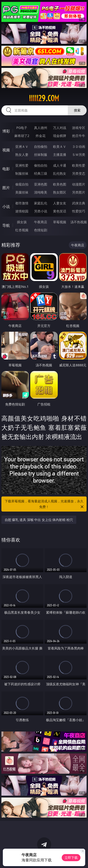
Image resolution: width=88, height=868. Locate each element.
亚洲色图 (41, 184)
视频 (6, 150)
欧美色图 (60, 184)
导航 (6, 225)
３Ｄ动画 (79, 147)
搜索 (77, 110)
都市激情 (22, 203)
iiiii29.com (44, 98)
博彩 (6, 131)
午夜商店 (41, 222)
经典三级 (41, 173)
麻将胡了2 (22, 136)
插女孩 (22, 222)
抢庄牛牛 (79, 136)
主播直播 (60, 155)
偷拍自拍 (41, 165)
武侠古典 (79, 203)
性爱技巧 (79, 211)
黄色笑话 (60, 211)
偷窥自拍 (22, 184)
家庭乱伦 (41, 203)
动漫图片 (79, 184)
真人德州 (41, 128)
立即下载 (71, 858)
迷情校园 (22, 211)
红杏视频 (22, 230)
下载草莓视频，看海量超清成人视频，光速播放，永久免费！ (45, 504)
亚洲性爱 (22, 165)
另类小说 (41, 211)
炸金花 (41, 136)
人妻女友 (60, 203)
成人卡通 (60, 165)
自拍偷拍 (41, 147)
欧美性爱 (79, 165)
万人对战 (60, 128)
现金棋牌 (60, 136)
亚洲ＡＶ (22, 147)
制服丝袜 (22, 173)
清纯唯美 (41, 192)
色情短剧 (41, 230)
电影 (6, 169)
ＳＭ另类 (79, 155)
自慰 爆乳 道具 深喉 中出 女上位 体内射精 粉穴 (39, 520)
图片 (6, 188)
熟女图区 (60, 192)
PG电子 (22, 128)
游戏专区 (79, 128)
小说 (6, 207)
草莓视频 (60, 222)
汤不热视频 (79, 222)
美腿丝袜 (22, 192)
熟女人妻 (22, 155)
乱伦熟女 (60, 173)
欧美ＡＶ (60, 147)
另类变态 (79, 173)
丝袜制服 (41, 155)
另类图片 (79, 192)
